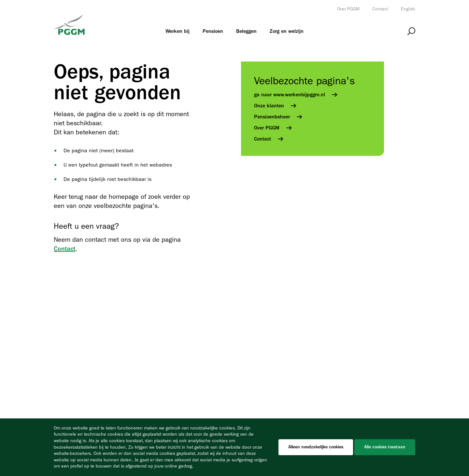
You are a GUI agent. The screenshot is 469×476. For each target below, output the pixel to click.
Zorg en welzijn (287, 31)
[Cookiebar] (234, 447)
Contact (380, 9)
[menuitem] (178, 31)
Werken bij (178, 31)
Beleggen (246, 31)
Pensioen (213, 31)
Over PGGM (348, 9)
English (408, 9)
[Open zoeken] (411, 31)
